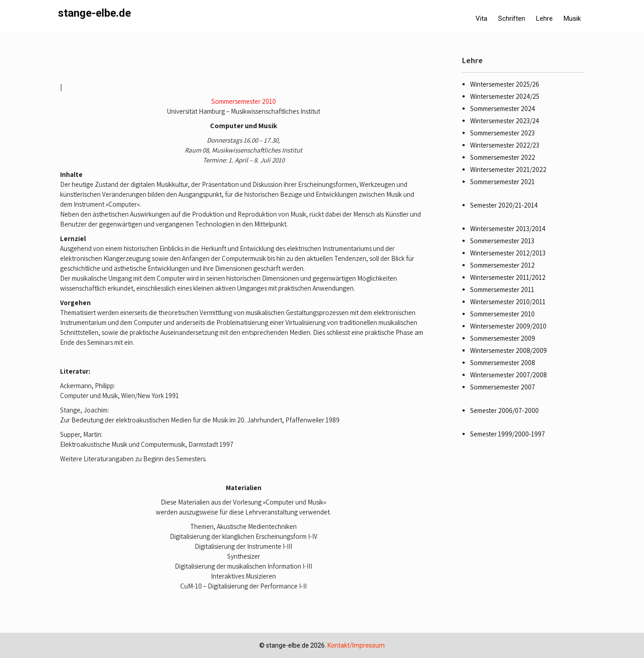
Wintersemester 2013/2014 (508, 229)
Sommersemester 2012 (502, 265)
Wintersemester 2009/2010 (508, 326)
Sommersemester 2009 (503, 338)
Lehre (544, 19)
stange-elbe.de (94, 13)
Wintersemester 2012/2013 (508, 253)
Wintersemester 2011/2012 (508, 277)
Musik (572, 19)
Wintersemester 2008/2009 (509, 350)
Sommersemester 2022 (503, 157)
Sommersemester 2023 (502, 133)
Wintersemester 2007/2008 (509, 375)
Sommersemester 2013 (502, 241)
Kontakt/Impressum (356, 645)
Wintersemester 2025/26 (505, 84)
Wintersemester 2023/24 (505, 121)
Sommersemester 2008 (503, 363)
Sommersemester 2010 (244, 101)
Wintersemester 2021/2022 (508, 169)
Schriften (512, 19)
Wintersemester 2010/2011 (508, 302)
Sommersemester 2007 (503, 387)
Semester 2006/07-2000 (504, 410)
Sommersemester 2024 (503, 109)
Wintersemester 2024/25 (505, 96)
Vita (481, 19)
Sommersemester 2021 (502, 182)
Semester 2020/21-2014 (504, 205)
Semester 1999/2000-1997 (508, 434)
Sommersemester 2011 (502, 290)
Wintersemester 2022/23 (505, 145)
